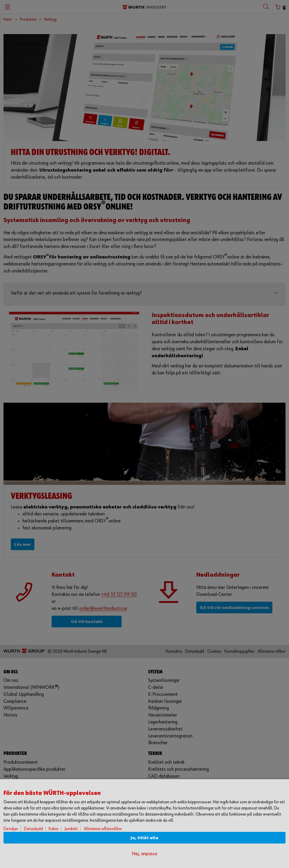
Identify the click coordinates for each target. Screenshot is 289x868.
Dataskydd (33, 829)
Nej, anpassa (144, 854)
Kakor (54, 829)
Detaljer (11, 829)
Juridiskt (71, 829)
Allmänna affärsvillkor (103, 829)
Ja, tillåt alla (144, 838)
